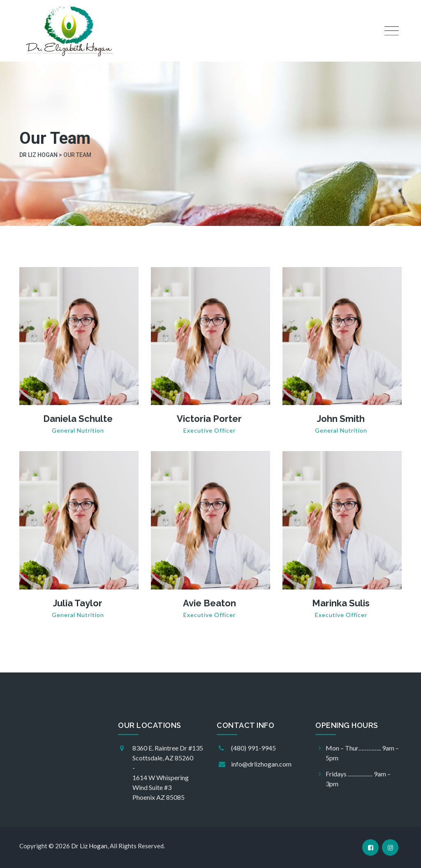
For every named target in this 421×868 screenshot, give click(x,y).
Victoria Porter (209, 419)
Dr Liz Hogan (89, 846)
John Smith (341, 419)
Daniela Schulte (78, 419)
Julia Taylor (78, 603)
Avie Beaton (209, 603)
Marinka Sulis (341, 603)
